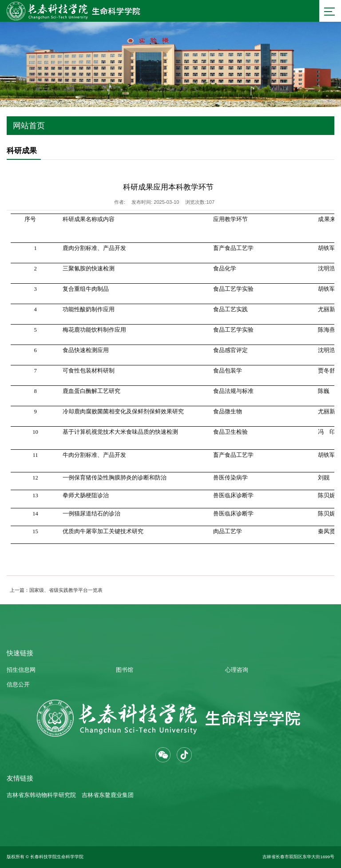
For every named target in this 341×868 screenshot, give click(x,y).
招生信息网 (21, 670)
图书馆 (125, 670)
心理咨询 (237, 670)
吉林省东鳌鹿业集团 (108, 795)
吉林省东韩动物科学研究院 (41, 795)
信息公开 (18, 685)
